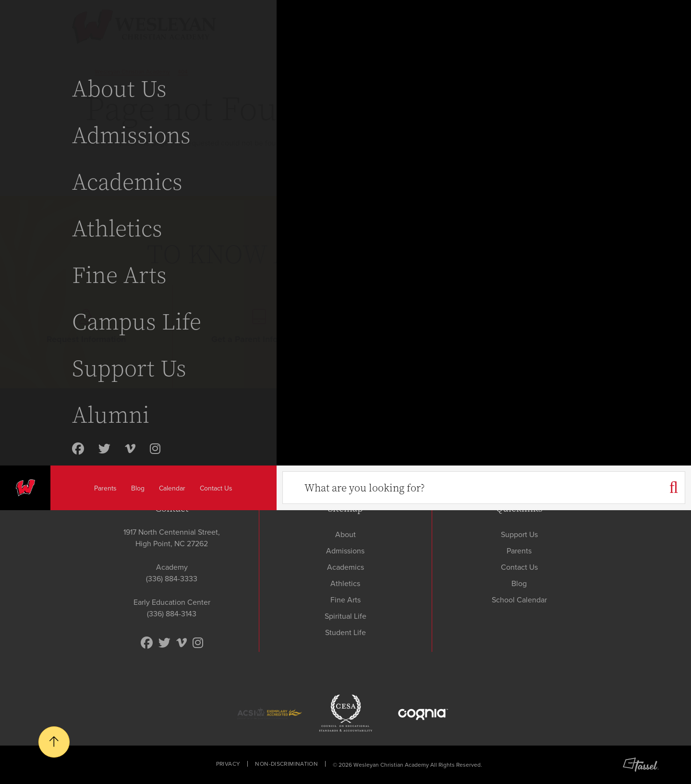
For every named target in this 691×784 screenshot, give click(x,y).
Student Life (345, 632)
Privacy (228, 764)
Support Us (519, 534)
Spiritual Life (345, 616)
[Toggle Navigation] (661, 25)
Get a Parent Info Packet (259, 327)
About (345, 534)
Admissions (345, 551)
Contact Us (519, 567)
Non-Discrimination (286, 764)
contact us (330, 143)
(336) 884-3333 (172, 579)
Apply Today (605, 327)
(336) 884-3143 (172, 614)
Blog (519, 583)
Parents (519, 551)
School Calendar (519, 600)
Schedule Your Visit (431, 327)
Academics (345, 567)
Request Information (86, 327)
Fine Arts (345, 600)
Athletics (345, 583)
